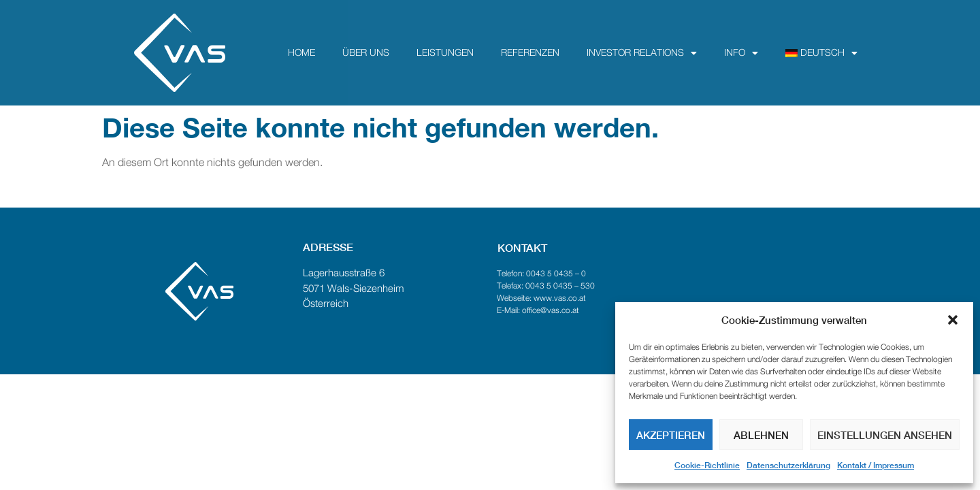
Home (301, 53)
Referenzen (530, 53)
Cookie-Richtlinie (707, 465)
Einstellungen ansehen (885, 435)
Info (741, 53)
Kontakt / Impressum (876, 465)
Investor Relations (642, 53)
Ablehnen (761, 435)
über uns (366, 53)
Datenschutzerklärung (788, 465)
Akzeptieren (671, 435)
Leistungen (445, 53)
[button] (953, 320)
